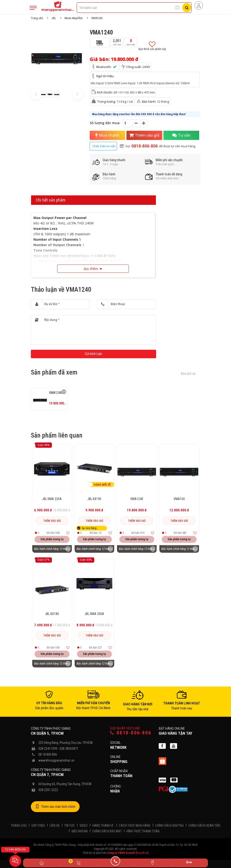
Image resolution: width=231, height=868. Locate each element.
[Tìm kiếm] (187, 8)
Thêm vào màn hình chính (55, 808)
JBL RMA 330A (94, 615)
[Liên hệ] (152, 863)
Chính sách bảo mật (107, 832)
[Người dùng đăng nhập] (199, 5)
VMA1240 (137, 500)
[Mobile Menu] (33, 8)
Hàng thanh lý (103, 826)
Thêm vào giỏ (144, 136)
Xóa (64, 393)
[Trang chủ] (42, 863)
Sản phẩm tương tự (52, 540)
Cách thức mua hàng (135, 826)
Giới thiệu (38, 826)
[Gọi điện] (115, 863)
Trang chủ (37, 18)
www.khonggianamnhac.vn (56, 761)
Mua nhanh (107, 136)
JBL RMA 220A (52, 500)
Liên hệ (55, 826)
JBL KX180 (52, 615)
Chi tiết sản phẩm (51, 201)
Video (84, 826)
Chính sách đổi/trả (169, 826)
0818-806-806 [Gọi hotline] (131, 734)
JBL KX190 (94, 500)
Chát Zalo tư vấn (104, 147)
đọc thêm (91, 270)
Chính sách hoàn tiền (204, 826)
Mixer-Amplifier (74, 18)
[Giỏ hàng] (79, 863)
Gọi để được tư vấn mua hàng (157, 147)
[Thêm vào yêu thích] (68, 534)
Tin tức (70, 826)
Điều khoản (80, 832)
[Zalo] (189, 863)
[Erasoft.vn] (142, 854)
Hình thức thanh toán (143, 832)
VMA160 (179, 500)
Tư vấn (181, 136)
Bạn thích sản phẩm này (152, 46)
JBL (54, 18)
